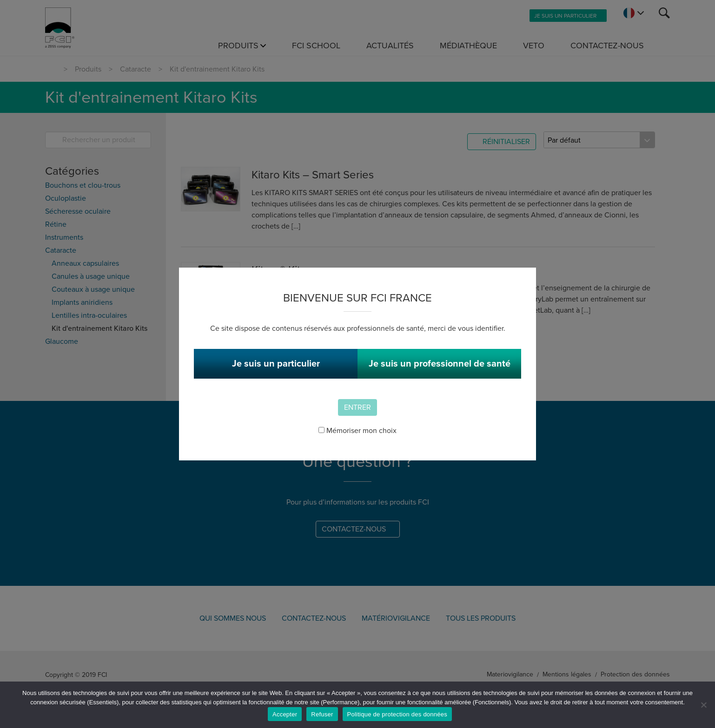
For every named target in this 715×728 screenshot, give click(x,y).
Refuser (322, 714)
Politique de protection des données (397, 714)
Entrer (357, 407)
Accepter (285, 714)
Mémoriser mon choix (357, 431)
